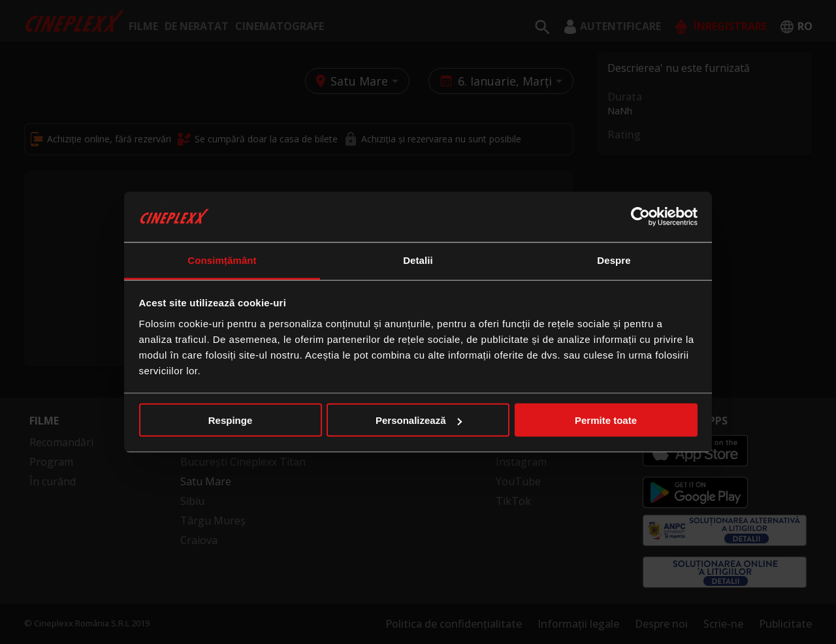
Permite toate (606, 420)
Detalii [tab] (418, 260)
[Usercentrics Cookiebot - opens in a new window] (640, 217)
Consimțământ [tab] (222, 260)
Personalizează (419, 420)
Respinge (231, 420)
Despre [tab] (614, 260)
